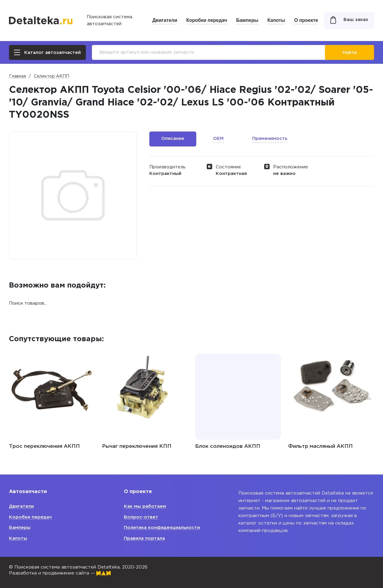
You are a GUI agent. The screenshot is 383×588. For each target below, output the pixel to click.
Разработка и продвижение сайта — (60, 573)
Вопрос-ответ (141, 517)
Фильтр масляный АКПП (320, 446)
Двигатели (165, 20)
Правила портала (144, 538)
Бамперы (247, 20)
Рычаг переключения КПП (137, 446)
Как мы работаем (145, 506)
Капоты (276, 20)
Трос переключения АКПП (44, 446)
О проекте (306, 20)
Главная (18, 76)
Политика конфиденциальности (162, 528)
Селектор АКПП (51, 76)
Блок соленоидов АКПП (228, 446)
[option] (52, 397)
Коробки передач (207, 20)
